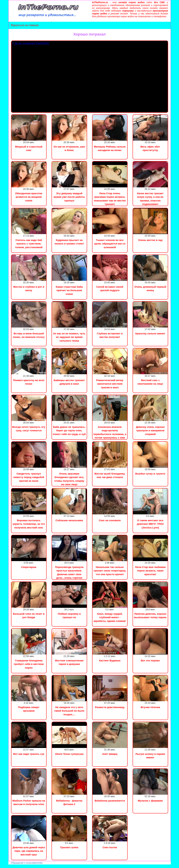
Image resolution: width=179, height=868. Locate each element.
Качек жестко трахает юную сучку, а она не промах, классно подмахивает (150, 199)
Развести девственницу (110, 707)
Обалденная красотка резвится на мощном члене (29, 197)
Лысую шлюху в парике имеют (150, 756)
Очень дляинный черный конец (150, 288)
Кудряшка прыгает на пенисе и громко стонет (69, 242)
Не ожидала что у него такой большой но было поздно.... (69, 711)
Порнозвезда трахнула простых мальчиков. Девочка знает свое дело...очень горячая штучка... (69, 574)
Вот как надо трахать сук (29, 754)
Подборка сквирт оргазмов (29, 709)
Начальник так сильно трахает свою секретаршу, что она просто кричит (110, 571)
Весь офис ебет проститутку (150, 148)
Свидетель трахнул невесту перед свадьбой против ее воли (29, 477)
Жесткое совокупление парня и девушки (69, 662)
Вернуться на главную (25, 25)
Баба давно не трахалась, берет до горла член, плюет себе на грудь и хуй (69, 430)
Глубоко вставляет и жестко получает (110, 335)
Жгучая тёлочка (150, 707)
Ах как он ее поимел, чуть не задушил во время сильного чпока (69, 337)
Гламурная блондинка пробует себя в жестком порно (29, 664)
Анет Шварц (110, 754)
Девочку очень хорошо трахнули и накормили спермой (150, 430)
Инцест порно (46, 866)
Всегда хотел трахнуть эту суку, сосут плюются (29, 429)
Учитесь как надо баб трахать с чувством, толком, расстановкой (29, 244)
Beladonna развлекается (110, 801)
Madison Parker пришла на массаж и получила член (29, 802)
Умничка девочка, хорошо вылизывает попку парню (150, 616)
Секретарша (29, 567)
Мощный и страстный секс (29, 148)
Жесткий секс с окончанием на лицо (150, 382)
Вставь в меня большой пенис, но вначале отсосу (29, 335)
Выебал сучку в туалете (150, 474)
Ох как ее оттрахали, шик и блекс (69, 148)
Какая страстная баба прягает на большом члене (69, 290)
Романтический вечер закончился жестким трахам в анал (110, 384)
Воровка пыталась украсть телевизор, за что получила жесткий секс (29, 524)
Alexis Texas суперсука (69, 754)
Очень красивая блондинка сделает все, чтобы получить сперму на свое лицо (69, 479)
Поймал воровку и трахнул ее (69, 616)
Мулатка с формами (150, 801)
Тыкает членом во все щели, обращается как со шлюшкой (110, 244)
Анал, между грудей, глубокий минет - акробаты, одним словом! (110, 617)
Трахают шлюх (69, 847)
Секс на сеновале (110, 520)
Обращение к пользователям (27, 863)
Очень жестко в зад (150, 240)
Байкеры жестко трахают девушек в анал (69, 382)
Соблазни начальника (69, 520)
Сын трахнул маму (27, 866)
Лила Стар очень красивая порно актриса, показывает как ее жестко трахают (110, 199)
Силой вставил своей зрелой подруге (110, 288)
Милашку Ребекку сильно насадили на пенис (110, 148)
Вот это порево (150, 660)
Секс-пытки (110, 847)
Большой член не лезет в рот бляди (29, 616)
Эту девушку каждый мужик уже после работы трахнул (69, 197)
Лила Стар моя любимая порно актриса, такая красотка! (150, 571)
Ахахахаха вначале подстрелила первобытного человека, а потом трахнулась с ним (110, 432)
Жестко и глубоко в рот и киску (29, 288)
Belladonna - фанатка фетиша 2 (69, 802)
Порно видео (8, 866)
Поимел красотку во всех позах (29, 382)
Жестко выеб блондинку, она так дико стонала (110, 475)
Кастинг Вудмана (110, 660)
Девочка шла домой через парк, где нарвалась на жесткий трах (29, 851)
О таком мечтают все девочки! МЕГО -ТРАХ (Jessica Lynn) (150, 524)
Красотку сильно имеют (150, 333)
